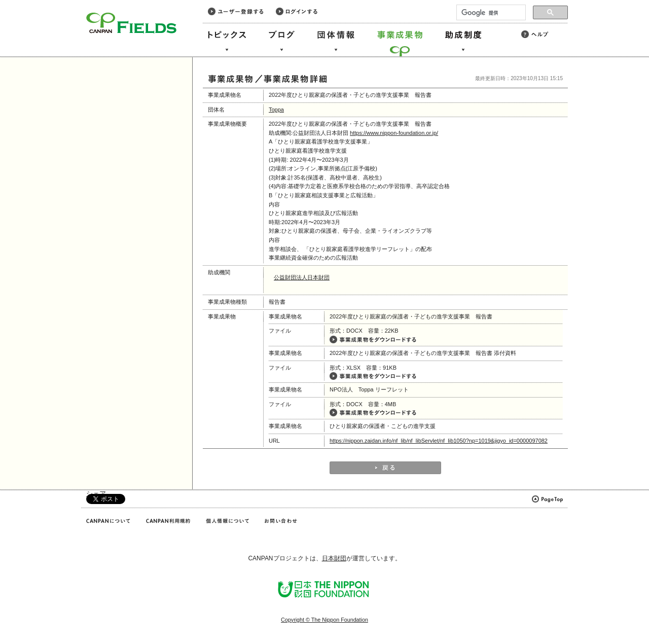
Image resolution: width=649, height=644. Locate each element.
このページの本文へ (30, 1)
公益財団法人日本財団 (302, 277)
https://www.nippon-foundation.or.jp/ (394, 133)
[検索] (490, 13)
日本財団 (334, 558)
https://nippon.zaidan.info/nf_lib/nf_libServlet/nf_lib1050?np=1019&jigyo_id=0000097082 (439, 441)
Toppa (276, 110)
